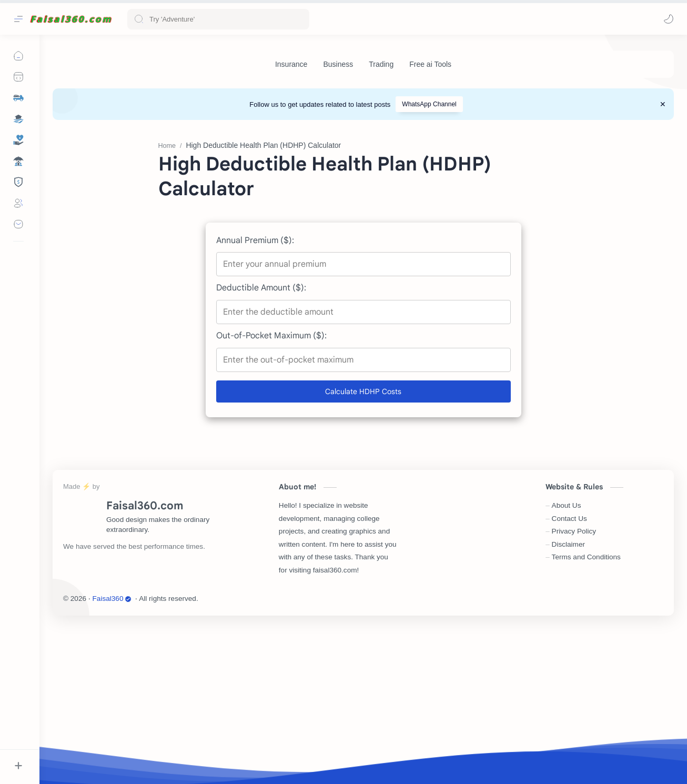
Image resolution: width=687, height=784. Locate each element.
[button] (669, 19)
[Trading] (381, 64)
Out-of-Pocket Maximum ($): (271, 494)
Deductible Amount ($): (261, 446)
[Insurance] (291, 64)
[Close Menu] (663, 104)
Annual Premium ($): (255, 398)
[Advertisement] (363, 204)
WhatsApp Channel (429, 104)
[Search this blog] (218, 19)
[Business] (338, 64)
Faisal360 (112, 756)
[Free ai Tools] (430, 64)
